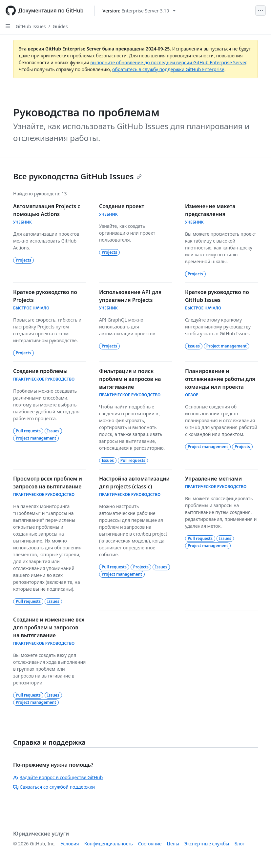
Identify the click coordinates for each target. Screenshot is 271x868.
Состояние (150, 844)
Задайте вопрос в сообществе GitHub (58, 777)
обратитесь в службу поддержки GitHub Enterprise (168, 69)
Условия (70, 844)
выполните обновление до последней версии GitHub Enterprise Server (168, 62)
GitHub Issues (31, 26)
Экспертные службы (207, 844)
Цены (173, 844)
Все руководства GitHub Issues (77, 176)
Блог (239, 844)
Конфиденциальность (109, 844)
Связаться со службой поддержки (54, 787)
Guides (60, 26)
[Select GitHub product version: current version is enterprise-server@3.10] (139, 11)
